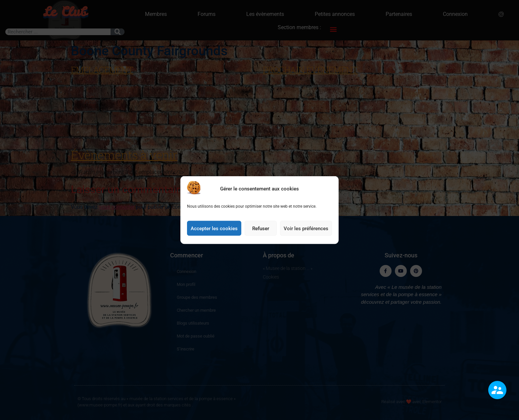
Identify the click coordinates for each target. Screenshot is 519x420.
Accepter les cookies (214, 232)
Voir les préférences (306, 232)
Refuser (261, 232)
